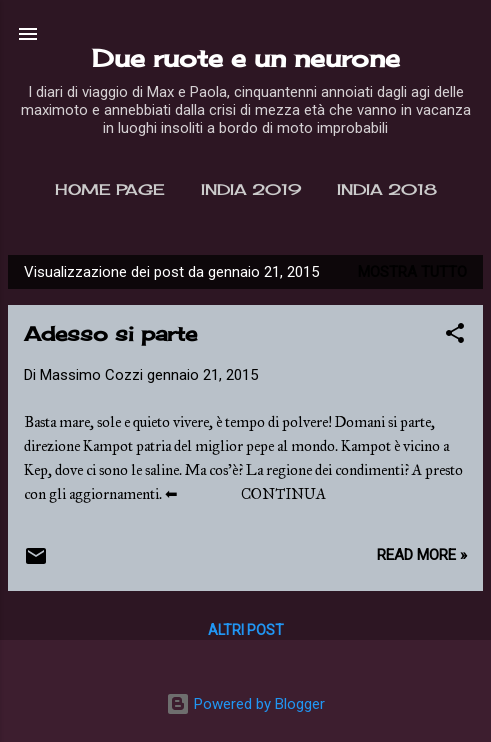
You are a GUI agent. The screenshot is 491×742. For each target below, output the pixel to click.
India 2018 (387, 189)
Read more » (422, 555)
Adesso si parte (110, 333)
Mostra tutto (412, 272)
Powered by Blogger (245, 704)
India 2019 (251, 189)
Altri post (246, 630)
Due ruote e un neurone (246, 58)
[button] (455, 336)
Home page (110, 189)
